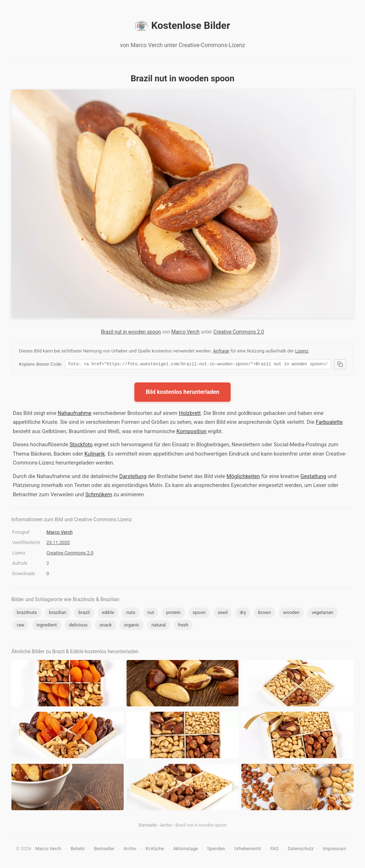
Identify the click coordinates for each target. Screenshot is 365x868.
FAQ (274, 850)
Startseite (148, 826)
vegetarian (322, 613)
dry (243, 613)
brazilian (58, 613)
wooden (291, 613)
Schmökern (99, 496)
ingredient (47, 626)
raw (20, 626)
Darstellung (133, 477)
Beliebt (78, 850)
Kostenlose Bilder (182, 26)
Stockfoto (81, 446)
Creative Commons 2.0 (239, 332)
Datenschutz (300, 850)
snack (106, 626)
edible (108, 613)
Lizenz (302, 351)
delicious (78, 626)
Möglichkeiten (243, 477)
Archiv (166, 826)
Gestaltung (313, 477)
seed (223, 613)
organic (132, 626)
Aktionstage (186, 850)
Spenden (216, 850)
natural (159, 626)
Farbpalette (329, 423)
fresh (183, 626)
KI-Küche (155, 850)
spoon (199, 613)
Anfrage (221, 351)
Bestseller (104, 850)
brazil (84, 613)
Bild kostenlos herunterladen (183, 393)
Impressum (335, 850)
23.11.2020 (58, 544)
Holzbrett (190, 414)
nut (151, 613)
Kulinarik (95, 455)
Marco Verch (186, 332)
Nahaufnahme (75, 414)
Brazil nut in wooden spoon (131, 332)
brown (264, 613)
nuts (131, 613)
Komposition (192, 432)
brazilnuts (27, 613)
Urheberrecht (248, 850)
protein (173, 613)
